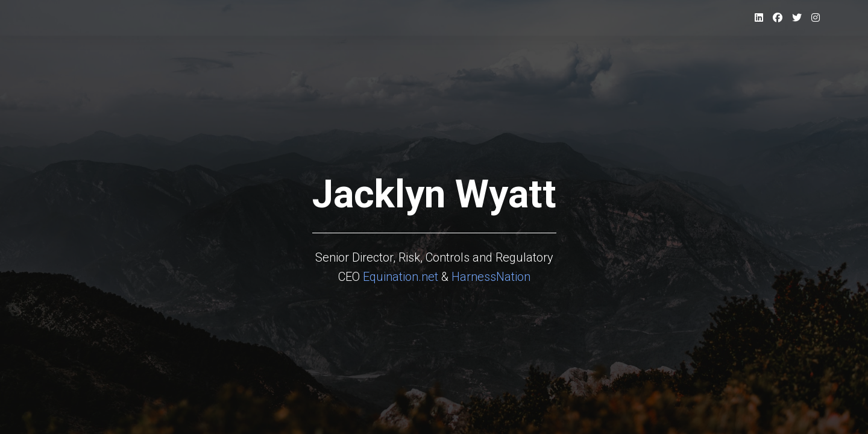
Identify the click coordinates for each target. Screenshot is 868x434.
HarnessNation (491, 277)
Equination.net (401, 277)
